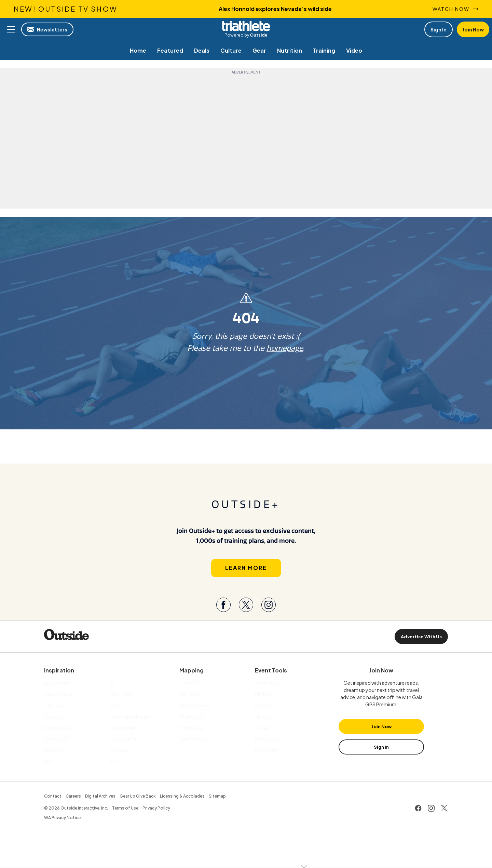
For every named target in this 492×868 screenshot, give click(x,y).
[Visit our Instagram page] (269, 605)
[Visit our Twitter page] (246, 605)
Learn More (246, 568)
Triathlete (246, 26)
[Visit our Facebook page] (223, 605)
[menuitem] (138, 50)
